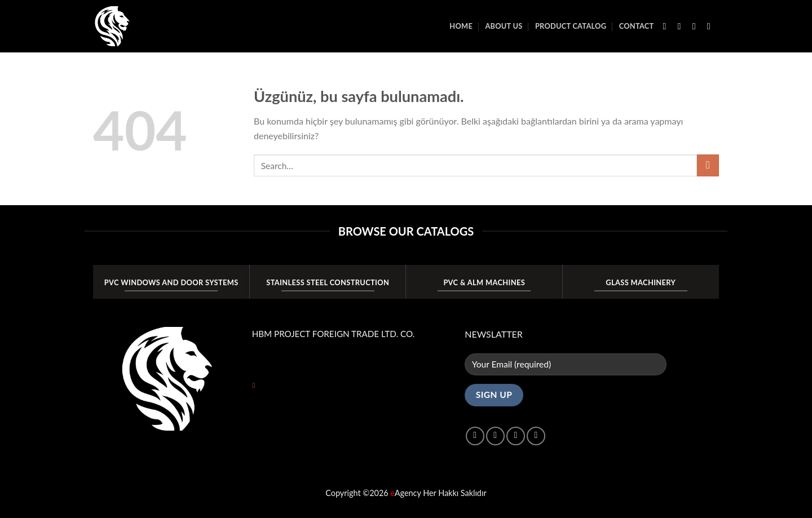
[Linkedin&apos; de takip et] (536, 436)
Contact (637, 26)
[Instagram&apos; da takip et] (682, 26)
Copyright (343, 493)
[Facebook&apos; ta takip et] (668, 26)
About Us (504, 26)
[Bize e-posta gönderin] (712, 26)
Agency (405, 493)
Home (461, 26)
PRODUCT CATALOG (571, 26)
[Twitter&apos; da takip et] (697, 26)
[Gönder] (708, 165)
